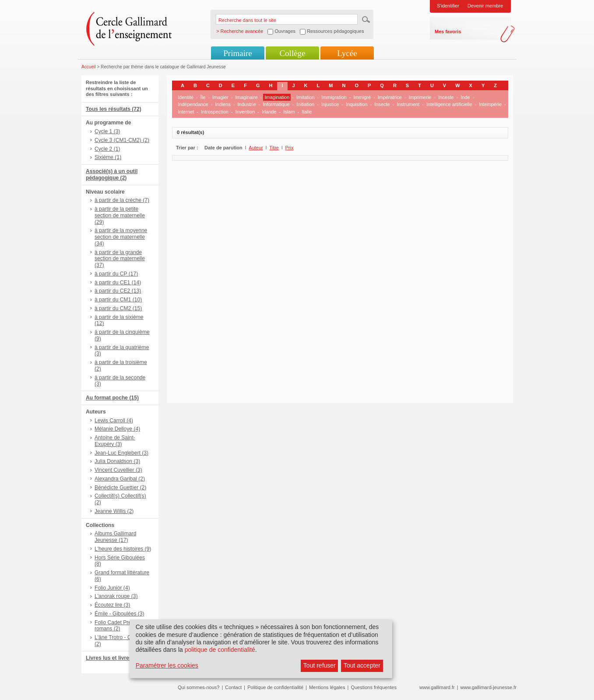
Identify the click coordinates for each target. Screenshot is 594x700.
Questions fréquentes (374, 687)
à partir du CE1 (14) (118, 283)
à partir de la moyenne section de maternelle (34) (121, 237)
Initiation (305, 104)
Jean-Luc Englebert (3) (121, 453)
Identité (186, 97)
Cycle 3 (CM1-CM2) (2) (122, 140)
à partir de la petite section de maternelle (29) (120, 216)
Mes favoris (448, 32)
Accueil (89, 67)
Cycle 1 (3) (107, 131)
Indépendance (193, 104)
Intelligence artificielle (449, 104)
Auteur (256, 148)
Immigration (334, 97)
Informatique (276, 104)
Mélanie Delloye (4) (117, 429)
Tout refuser (320, 665)
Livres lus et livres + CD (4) (120, 658)
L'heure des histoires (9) (123, 549)
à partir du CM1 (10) (118, 300)
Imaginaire (246, 97)
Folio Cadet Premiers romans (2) (120, 626)
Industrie (247, 104)
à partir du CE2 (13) (118, 291)
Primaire (237, 53)
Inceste (446, 97)
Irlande (269, 112)
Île (203, 97)
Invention (245, 112)
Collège (292, 53)
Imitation (306, 97)
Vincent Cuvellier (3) (118, 470)
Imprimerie (420, 97)
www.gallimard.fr (437, 687)
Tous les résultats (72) (114, 109)
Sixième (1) (108, 157)
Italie (307, 112)
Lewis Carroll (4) (114, 421)
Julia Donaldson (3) (117, 461)
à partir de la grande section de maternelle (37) (120, 259)
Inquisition (357, 104)
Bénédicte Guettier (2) (120, 488)
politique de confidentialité (220, 650)
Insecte (382, 104)
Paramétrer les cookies (167, 665)
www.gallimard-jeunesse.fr (489, 687)
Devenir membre (485, 6)
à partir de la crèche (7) (122, 200)
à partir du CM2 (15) (118, 308)
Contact (233, 687)
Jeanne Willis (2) (114, 511)
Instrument (408, 104)
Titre (274, 148)
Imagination (277, 97)
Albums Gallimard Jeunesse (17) (115, 537)
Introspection (215, 112)
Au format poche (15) (112, 398)
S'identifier (448, 6)
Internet (186, 112)
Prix (290, 148)
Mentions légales (327, 687)
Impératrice (390, 97)
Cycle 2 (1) (107, 149)
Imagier (220, 97)
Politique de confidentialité (275, 687)
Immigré (362, 97)
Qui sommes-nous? (199, 687)
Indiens (223, 104)
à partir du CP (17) (116, 274)
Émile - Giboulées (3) (120, 614)
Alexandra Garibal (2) (120, 479)
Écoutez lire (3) (112, 605)
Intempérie (490, 104)
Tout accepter (362, 665)
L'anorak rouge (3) (116, 596)
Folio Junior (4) (112, 588)
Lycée (347, 53)
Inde (465, 97)
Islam (289, 112)
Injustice (330, 104)
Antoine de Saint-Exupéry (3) (115, 441)
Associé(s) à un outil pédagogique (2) (112, 175)
